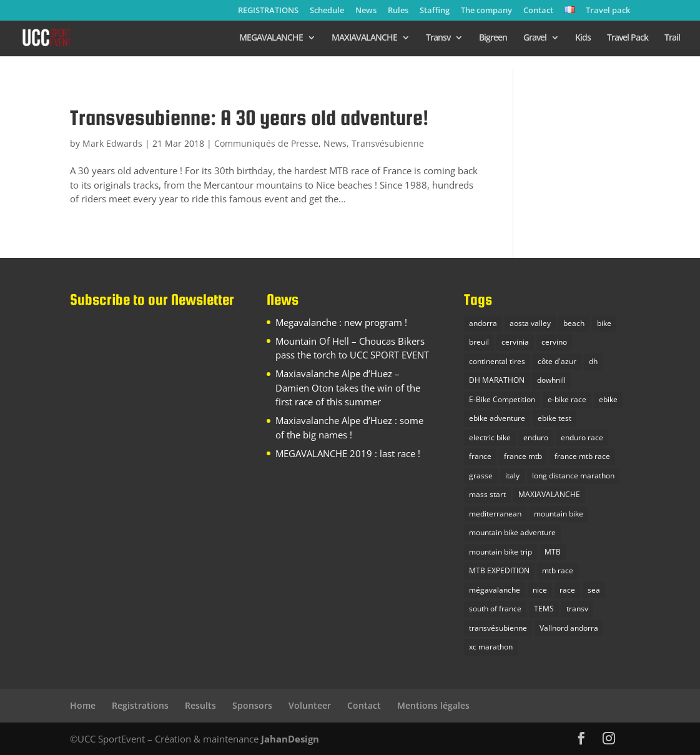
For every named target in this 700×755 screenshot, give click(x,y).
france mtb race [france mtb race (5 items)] (582, 456)
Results (200, 705)
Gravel (535, 38)
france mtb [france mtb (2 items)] (523, 456)
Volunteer (310, 705)
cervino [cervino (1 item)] (554, 342)
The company (486, 11)
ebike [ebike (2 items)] (608, 399)
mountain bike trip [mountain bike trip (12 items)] (500, 552)
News (366, 11)
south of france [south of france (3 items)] (495, 609)
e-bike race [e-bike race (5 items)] (567, 399)
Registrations (140, 705)
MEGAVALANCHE (271, 38)
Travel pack (608, 11)
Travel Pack (628, 38)
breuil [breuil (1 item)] (479, 342)
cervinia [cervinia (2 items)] (515, 342)
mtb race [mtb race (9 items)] (558, 570)
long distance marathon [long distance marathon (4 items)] (573, 476)
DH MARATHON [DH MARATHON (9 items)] (497, 380)
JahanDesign (290, 739)
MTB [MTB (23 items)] (553, 552)
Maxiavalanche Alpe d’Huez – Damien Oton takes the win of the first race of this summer (348, 387)
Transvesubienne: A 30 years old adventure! (249, 117)
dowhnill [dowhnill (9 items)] (551, 380)
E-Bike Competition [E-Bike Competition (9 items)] (502, 399)
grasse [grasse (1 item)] (481, 476)
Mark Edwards (112, 143)
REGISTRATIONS (268, 11)
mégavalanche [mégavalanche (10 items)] (495, 590)
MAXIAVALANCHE (364, 38)
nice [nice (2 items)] (540, 590)
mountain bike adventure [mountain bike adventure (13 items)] (512, 532)
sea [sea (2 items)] (594, 590)
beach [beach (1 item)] (574, 323)
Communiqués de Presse (266, 143)
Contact (538, 11)
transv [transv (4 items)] (577, 609)
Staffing (435, 11)
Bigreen (493, 38)
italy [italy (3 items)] (512, 476)
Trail (672, 38)
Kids (583, 38)
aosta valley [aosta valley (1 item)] (530, 323)
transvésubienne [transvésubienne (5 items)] (498, 628)
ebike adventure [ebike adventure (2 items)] (497, 418)
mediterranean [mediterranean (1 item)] (495, 514)
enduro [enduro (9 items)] (536, 437)
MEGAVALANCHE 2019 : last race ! (348, 453)
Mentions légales (433, 705)
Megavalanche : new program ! (341, 322)
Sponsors (252, 705)
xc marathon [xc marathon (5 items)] (491, 647)
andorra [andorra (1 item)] (483, 323)
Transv (438, 38)
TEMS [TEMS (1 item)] (544, 609)
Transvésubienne (388, 143)
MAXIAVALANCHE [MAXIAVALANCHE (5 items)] (549, 494)
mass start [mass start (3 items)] (487, 494)
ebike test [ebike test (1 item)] (555, 418)
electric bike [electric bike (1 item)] (490, 437)
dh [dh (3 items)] (593, 361)
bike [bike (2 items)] (604, 323)
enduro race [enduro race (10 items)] (582, 437)
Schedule (327, 11)
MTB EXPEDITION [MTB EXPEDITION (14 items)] (499, 570)
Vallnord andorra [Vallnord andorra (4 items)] (569, 628)
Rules (398, 11)
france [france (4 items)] (480, 456)
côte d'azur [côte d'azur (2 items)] (557, 361)
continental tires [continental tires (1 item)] (497, 361)
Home (83, 705)
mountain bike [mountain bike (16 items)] (559, 514)
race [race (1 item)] (567, 590)
